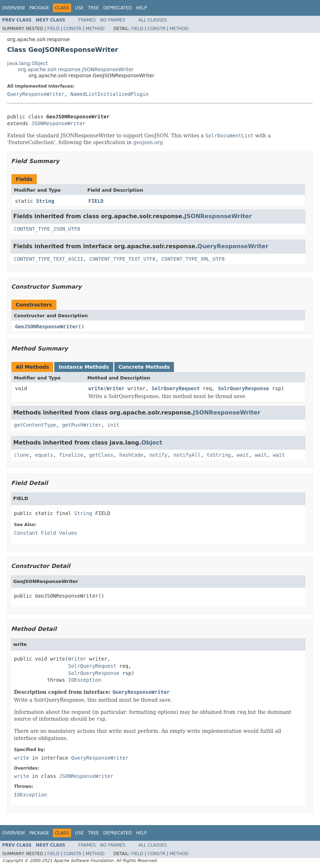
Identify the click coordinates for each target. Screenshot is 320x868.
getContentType (35, 425)
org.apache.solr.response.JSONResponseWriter (76, 69)
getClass (101, 455)
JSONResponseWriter (58, 123)
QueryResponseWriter (36, 94)
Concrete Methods (144, 367)
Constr (72, 29)
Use (79, 8)
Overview (14, 8)
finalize (71, 455)
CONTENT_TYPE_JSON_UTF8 (47, 229)
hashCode (131, 455)
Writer (116, 388)
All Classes (153, 20)
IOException (85, 680)
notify (158, 455)
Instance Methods (84, 367)
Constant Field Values (46, 533)
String (45, 201)
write (96, 388)
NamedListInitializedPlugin (109, 94)
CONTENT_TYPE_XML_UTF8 (193, 259)
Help (142, 8)
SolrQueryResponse (243, 388)
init (113, 425)
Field (53, 29)
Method (95, 29)
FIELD (96, 201)
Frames (87, 20)
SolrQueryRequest (176, 388)
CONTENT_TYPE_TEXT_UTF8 (122, 259)
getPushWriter (82, 425)
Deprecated (117, 8)
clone (21, 455)
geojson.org (148, 142)
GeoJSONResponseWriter (47, 327)
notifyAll (187, 455)
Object (152, 443)
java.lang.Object (27, 63)
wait (243, 455)
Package (39, 8)
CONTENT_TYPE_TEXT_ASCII (49, 259)
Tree (93, 8)
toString (219, 455)
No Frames (113, 20)
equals (44, 455)
